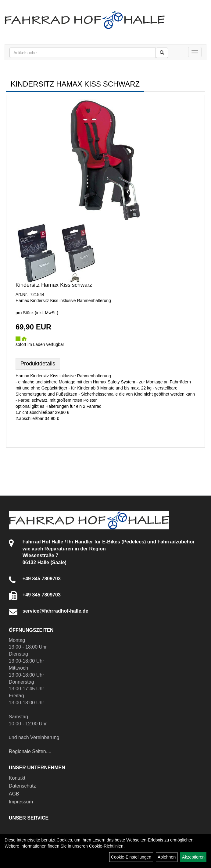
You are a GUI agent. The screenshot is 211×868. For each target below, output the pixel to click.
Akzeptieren (193, 857)
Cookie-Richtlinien (106, 846)
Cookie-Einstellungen (131, 857)
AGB (14, 794)
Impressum (21, 802)
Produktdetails (38, 364)
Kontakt (17, 778)
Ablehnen (167, 857)
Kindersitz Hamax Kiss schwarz (54, 285)
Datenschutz (22, 786)
